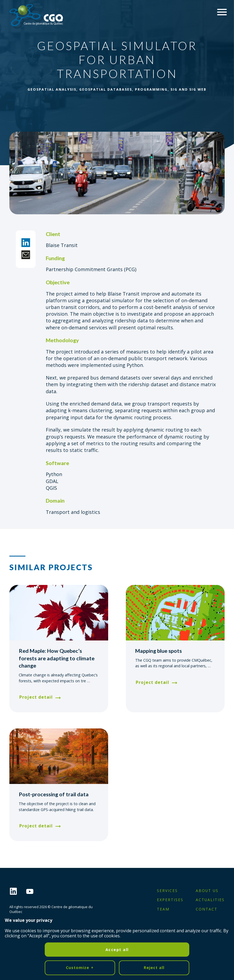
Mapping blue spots (158, 651)
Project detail (36, 697)
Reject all (154, 877)
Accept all (117, 859)
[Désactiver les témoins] (223, 973)
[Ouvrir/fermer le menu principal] (222, 12)
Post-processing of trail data (54, 794)
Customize (80, 878)
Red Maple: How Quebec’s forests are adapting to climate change (57, 658)
